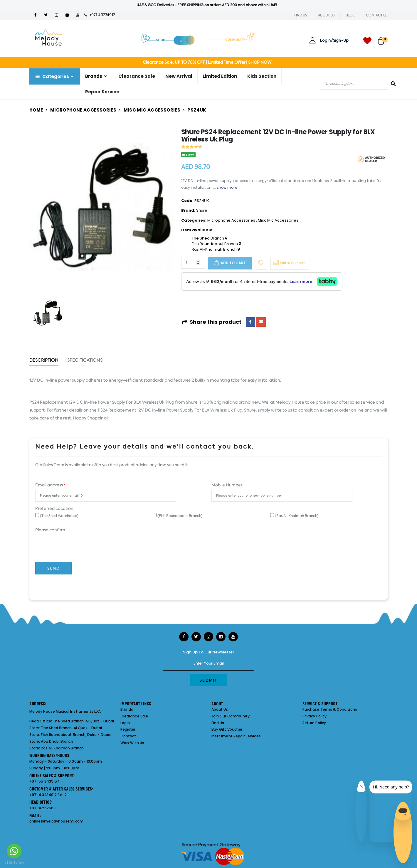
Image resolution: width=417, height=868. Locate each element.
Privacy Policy (315, 716)
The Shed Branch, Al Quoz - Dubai (83, 721)
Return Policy (314, 723)
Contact (128, 736)
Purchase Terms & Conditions (330, 709)
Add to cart (233, 263)
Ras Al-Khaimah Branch (216, 250)
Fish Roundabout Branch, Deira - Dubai (76, 735)
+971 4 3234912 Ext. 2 (48, 795)
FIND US (301, 15)
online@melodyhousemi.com (57, 821)
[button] (383, 38)
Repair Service (102, 92)
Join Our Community (231, 716)
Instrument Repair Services (236, 736)
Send (53, 568)
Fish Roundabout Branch (216, 244)
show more (227, 187)
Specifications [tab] (85, 361)
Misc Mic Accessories (152, 110)
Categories (52, 76)
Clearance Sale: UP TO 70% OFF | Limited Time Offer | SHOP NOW (207, 62)
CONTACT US (377, 15)
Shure (202, 210)
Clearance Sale (137, 76)
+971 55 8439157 (44, 781)
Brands (94, 76)
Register (128, 729)
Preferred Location (54, 508)
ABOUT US (326, 15)
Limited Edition (220, 76)
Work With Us (132, 743)
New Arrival (179, 76)
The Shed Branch (209, 238)
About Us (220, 709)
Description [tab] (44, 361)
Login (125, 723)
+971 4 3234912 (100, 15)
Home (36, 110)
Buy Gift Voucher (227, 729)
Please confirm (50, 530)
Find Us (218, 723)
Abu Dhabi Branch (57, 741)
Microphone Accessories (83, 110)
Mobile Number (227, 485)
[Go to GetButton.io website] (14, 862)
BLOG (350, 15)
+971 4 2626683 (43, 808)
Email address (50, 485)
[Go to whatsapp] (14, 851)
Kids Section (262, 76)
